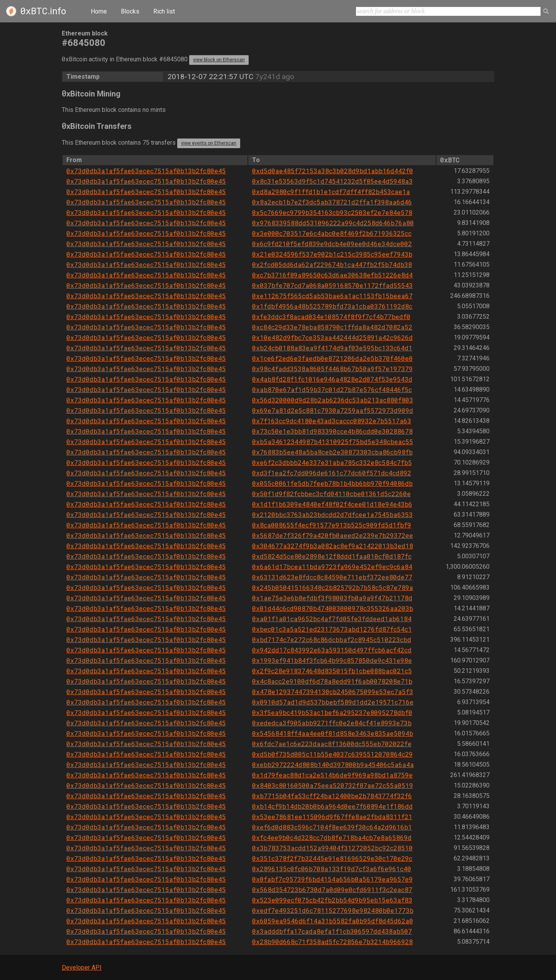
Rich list (164, 11)
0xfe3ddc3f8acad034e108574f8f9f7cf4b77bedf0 (331, 317)
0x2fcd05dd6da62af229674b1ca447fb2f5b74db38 (332, 264)
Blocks (130, 11)
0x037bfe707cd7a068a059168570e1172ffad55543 (332, 285)
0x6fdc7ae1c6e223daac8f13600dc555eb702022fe (332, 744)
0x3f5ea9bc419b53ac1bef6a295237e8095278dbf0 (332, 712)
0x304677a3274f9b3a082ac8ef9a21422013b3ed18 (333, 546)
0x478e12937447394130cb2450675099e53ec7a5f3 (333, 692)
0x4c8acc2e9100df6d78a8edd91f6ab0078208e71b (332, 681)
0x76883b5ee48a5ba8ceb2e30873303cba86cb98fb (332, 452)
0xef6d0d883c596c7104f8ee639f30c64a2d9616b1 (332, 827)
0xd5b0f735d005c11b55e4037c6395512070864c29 (332, 754)
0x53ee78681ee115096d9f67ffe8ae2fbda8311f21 (332, 817)
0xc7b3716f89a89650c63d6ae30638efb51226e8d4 (332, 275)
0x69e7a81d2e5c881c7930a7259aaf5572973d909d (333, 410)
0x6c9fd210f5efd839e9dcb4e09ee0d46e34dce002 (332, 244)
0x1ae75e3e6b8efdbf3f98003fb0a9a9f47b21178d (332, 598)
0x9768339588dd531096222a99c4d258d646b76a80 (333, 223)
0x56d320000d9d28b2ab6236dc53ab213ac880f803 (333, 400)
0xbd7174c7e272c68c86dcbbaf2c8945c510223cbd (332, 640)
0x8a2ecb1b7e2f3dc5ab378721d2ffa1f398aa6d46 (332, 202)
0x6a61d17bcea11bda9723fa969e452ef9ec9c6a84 (332, 567)
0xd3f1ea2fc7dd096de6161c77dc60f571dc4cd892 (332, 473)
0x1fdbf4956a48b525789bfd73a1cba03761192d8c (332, 306)
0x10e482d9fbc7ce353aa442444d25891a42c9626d (332, 337)
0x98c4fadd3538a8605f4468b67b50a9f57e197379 (332, 369)
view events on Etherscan (209, 143)
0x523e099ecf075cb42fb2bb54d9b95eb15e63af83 (332, 900)
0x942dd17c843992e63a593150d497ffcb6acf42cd (332, 650)
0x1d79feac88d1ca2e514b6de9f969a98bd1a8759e (332, 775)
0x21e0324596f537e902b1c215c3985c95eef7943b (332, 254)
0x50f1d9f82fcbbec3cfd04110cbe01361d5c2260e (331, 494)
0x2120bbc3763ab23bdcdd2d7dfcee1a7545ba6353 (332, 514)
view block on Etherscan (219, 60)
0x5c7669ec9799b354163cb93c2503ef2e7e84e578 (332, 212)
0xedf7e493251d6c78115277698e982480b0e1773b (333, 910)
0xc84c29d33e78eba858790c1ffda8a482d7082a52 (332, 327)
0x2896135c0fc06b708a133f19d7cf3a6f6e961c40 (332, 869)
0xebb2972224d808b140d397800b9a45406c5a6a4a (333, 765)
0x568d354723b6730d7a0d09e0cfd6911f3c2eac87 (332, 890)
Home (99, 11)
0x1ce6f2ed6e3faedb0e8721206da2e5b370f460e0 (332, 358)
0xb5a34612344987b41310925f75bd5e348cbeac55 (333, 442)
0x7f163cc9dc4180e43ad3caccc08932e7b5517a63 (332, 421)
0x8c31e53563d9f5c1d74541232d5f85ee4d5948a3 (332, 181)
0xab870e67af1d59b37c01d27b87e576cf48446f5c (332, 389)
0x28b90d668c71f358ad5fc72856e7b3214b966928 (332, 942)
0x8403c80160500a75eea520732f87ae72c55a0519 (333, 785)
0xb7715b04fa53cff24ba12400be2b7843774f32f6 (332, 796)
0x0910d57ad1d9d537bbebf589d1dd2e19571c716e (333, 702)
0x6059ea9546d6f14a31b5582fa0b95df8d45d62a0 (333, 921)
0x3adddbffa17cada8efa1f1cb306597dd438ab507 (332, 931)
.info (43, 11)
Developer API (82, 967)
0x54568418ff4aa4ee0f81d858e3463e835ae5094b (333, 733)
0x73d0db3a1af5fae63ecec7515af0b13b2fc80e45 (146, 171)
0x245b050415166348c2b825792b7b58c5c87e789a (333, 587)
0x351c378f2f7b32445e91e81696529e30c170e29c (332, 858)
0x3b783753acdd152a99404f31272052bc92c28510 (332, 848)
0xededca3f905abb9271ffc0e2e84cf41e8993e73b (332, 723)
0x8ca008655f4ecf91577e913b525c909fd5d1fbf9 (332, 525)
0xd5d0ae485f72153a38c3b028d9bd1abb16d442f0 (333, 171)
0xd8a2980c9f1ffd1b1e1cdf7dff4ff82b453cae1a (331, 192)
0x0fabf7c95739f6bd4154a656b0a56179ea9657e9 (332, 879)
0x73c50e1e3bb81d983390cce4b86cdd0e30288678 (332, 431)
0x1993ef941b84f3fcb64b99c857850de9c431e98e (332, 660)
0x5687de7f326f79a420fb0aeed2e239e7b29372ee (333, 535)
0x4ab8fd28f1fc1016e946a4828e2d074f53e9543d (332, 379)
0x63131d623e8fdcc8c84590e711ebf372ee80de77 (332, 577)
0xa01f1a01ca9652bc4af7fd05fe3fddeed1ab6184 (332, 619)
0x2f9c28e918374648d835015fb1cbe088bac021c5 (332, 671)
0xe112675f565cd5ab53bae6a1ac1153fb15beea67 (332, 296)
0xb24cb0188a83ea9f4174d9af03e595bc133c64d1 (332, 348)
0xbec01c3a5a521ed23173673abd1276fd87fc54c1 (332, 629)
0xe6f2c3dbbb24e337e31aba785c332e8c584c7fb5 (332, 462)
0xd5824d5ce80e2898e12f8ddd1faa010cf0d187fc (332, 556)
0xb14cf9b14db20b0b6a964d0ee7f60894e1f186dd (332, 806)
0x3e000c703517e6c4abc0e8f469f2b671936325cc (332, 233)
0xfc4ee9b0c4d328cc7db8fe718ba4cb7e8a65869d (332, 837)
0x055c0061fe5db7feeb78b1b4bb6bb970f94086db (332, 483)
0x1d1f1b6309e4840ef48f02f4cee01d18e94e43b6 (332, 504)
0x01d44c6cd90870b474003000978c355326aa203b (333, 608)
